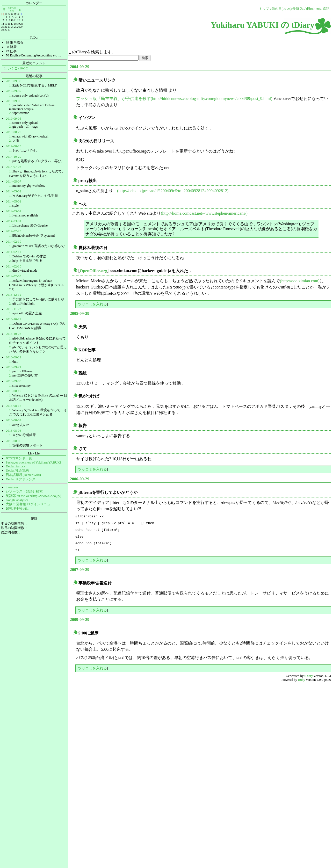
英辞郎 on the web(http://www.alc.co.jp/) (33, 496)
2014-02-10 (13, 266)
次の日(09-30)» (311, 9)
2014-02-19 (13, 242)
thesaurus (12, 487)
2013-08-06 (13, 431)
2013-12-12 (13, 295)
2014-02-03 (13, 276)
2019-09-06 (13, 101)
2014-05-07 (13, 182)
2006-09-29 (80, 479)
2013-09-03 (13, 381)
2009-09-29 (80, 620)
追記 (326, 9)
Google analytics (17, 500)
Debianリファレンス (21, 479)
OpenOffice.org (93, 271)
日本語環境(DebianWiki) (23, 475)
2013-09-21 (13, 367)
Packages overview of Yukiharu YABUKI (33, 462)
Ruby (302, 680)
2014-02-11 (13, 252)
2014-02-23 (13, 231)
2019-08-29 (13, 132)
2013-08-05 (13, 441)
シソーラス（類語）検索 (24, 491)
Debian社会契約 (17, 471)
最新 (296, 9)
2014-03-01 (13, 221)
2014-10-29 (13, 157)
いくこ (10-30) (18, 68)
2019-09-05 (13, 119)
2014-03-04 (13, 211)
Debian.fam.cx (15, 466)
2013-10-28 (13, 334)
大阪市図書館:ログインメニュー (30, 504)
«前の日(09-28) (281, 9)
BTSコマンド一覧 (19, 458)
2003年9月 (12, 9)
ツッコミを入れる (92, 304)
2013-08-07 (13, 420)
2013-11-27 (13, 309)
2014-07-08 (13, 167)
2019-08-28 (13, 146)
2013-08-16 (13, 406)
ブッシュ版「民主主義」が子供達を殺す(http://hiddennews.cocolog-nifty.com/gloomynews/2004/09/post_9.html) (174, 99)
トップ (264, 9)
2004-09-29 (80, 67)
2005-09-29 (80, 313)
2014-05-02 (13, 191)
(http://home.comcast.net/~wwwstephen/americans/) (204, 213)
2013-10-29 (13, 319)
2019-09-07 (13, 91)
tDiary (309, 676)
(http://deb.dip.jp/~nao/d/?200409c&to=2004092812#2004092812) (173, 191)
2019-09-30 (13, 81)
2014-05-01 (13, 201)
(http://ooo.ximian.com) (300, 281)
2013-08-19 (13, 391)
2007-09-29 (80, 570)
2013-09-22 (13, 357)
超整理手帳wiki (17, 509)
